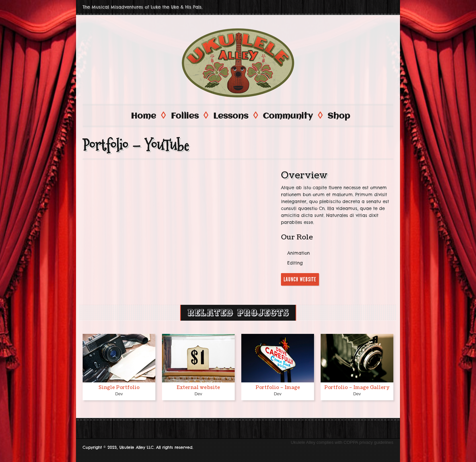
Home (148, 115)
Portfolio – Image (278, 387)
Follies (189, 115)
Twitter (387, 7)
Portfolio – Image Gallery (357, 387)
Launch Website (300, 279)
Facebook (376, 7)
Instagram (352, 7)
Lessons (235, 115)
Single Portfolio (119, 387)
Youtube (364, 7)
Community (292, 115)
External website (198, 387)
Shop (339, 116)
